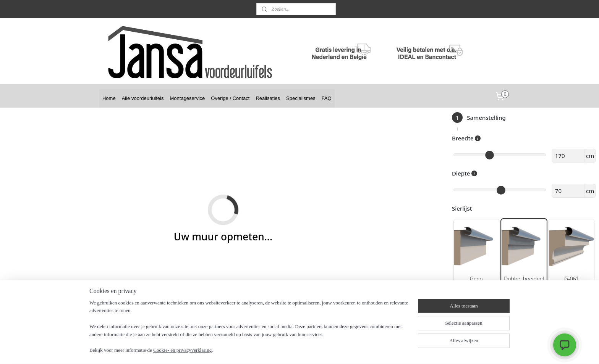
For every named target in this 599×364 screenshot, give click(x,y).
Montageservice (188, 98)
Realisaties (268, 98)
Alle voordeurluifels (143, 98)
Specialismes (301, 98)
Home (109, 98)
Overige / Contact (230, 98)
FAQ (327, 98)
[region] (249, 332)
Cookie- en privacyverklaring (182, 350)
